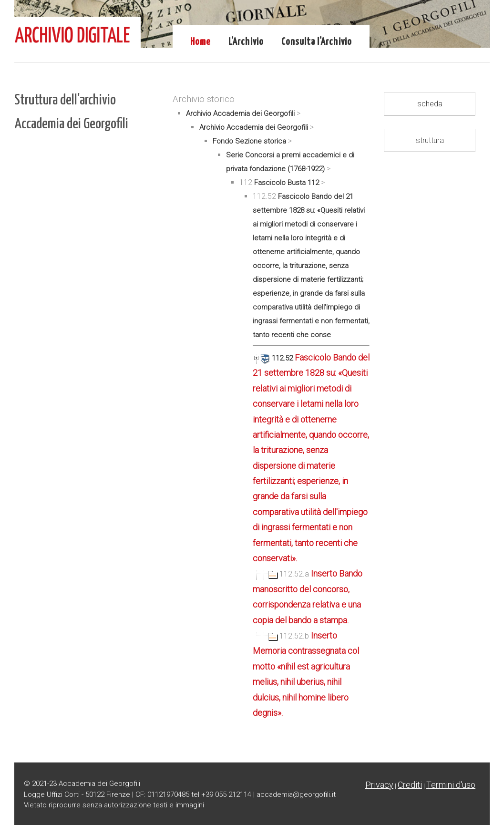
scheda (430, 104)
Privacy (379, 785)
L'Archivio (246, 42)
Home (201, 42)
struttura (430, 140)
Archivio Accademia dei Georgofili (240, 113)
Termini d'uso (451, 785)
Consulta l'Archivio (317, 42)
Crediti (410, 785)
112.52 (274, 358)
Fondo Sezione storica (249, 141)
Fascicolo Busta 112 (287, 183)
